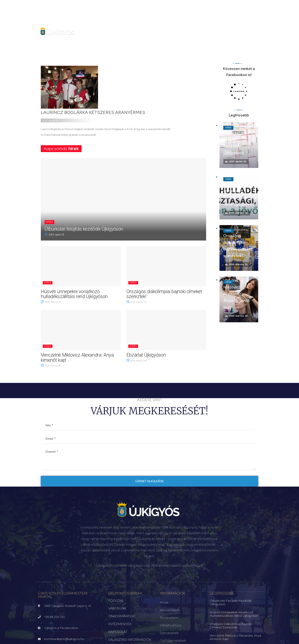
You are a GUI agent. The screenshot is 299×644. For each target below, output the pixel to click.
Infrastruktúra (170, 625)
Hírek (49, 222)
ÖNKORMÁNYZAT (122, 616)
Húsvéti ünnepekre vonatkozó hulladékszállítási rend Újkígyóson (74, 294)
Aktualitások (170, 610)
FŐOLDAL (116, 601)
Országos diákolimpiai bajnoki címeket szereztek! (164, 294)
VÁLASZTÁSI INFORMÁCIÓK (130, 640)
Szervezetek (169, 633)
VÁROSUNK (117, 608)
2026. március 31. (52, 302)
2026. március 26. (137, 361)
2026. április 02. (55, 235)
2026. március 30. (52, 366)
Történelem (169, 618)
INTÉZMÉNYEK (120, 624)
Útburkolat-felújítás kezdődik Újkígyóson (84, 229)
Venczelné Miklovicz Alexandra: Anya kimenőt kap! (77, 357)
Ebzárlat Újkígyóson (146, 355)
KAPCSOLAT (118, 632)
